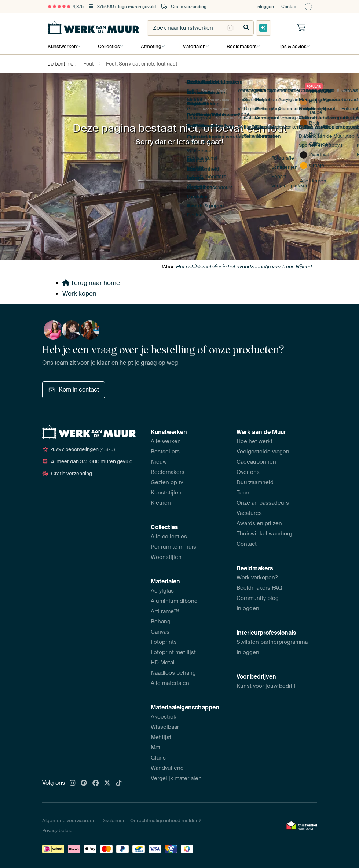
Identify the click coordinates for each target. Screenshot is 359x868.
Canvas (160, 632)
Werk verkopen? (257, 578)
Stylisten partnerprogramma (272, 642)
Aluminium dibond (174, 601)
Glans (158, 758)
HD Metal (163, 663)
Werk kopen (79, 293)
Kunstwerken (62, 46)
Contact (290, 7)
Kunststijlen (166, 493)
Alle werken (166, 441)
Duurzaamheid (255, 482)
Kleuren (161, 503)
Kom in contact (74, 390)
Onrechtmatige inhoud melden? (166, 821)
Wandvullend (167, 768)
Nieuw (159, 462)
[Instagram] (73, 783)
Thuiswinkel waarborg (264, 534)
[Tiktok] (119, 783)
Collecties (109, 46)
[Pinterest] (84, 783)
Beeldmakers (240, 46)
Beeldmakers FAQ (259, 588)
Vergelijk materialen (176, 778)
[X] (107, 783)
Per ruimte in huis (173, 547)
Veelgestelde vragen (263, 452)
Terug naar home (91, 283)
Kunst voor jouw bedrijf (266, 686)
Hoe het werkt (254, 441)
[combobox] (186, 28)
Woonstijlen (166, 557)
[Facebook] (96, 783)
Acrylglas (162, 591)
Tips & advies (290, 46)
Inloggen (265, 7)
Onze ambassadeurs (263, 503)
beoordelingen (79, 449)
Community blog (258, 598)
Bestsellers (165, 452)
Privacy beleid (57, 830)
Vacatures (249, 513)
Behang (161, 622)
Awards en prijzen (259, 523)
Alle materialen (170, 683)
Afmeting (150, 46)
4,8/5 (66, 7)
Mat (155, 748)
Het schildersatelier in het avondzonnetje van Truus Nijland (244, 267)
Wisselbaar (165, 727)
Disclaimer (113, 821)
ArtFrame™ (165, 611)
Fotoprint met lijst (173, 652)
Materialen (193, 46)
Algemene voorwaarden (69, 821)
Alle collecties (169, 537)
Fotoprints (164, 642)
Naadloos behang (173, 673)
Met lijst (161, 737)
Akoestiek (164, 717)
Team (243, 493)
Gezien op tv (167, 482)
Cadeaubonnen (256, 462)
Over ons (248, 472)
